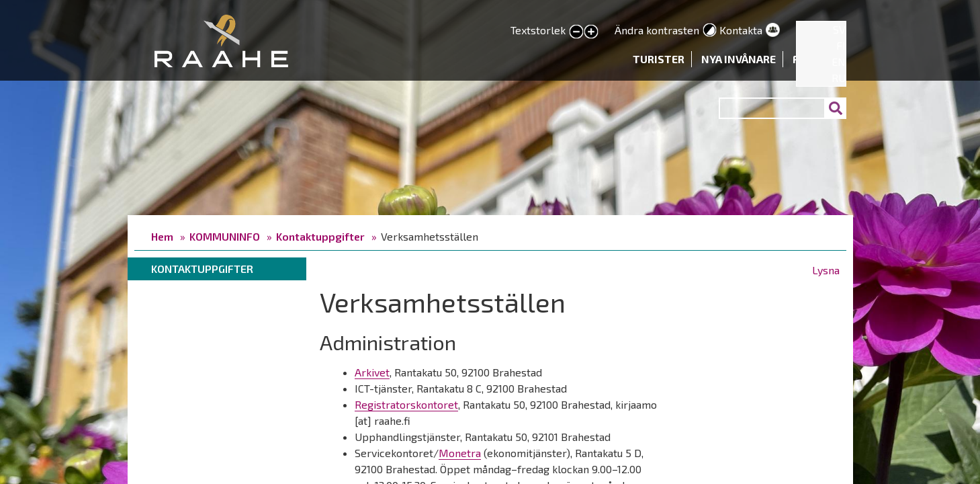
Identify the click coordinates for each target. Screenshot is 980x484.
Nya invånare (739, 59)
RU (839, 78)
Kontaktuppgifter (320, 236)
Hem (162, 236)
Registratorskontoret (406, 404)
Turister (659, 59)
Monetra (460, 453)
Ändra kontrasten (657, 30)
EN (839, 62)
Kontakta (741, 30)
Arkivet (372, 372)
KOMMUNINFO (225, 236)
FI (841, 45)
